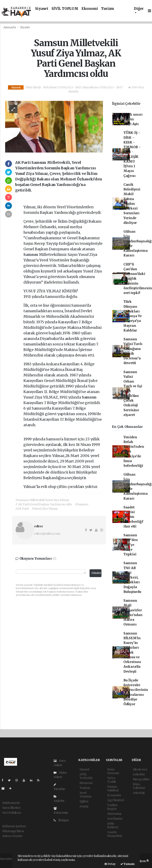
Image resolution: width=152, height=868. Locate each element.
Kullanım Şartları (14, 826)
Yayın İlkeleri (11, 808)
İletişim (61, 820)
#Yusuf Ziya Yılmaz (45, 509)
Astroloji (139, 793)
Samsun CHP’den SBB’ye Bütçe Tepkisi (131, 545)
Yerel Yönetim (85, 795)
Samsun (31, 255)
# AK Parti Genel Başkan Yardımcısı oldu (44, 504)
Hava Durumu (113, 771)
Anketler (139, 774)
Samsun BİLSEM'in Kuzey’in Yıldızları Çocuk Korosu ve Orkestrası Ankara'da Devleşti (132, 652)
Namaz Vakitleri (113, 788)
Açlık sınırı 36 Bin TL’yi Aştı (133, 119)
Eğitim (84, 801)
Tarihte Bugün (112, 807)
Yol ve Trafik (112, 780)
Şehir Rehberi (113, 825)
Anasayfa (10, 27)
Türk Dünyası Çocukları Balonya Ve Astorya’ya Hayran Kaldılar (133, 316)
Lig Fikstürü (116, 800)
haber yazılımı (10, 863)
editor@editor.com (47, 534)
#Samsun (82, 504)
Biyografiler (141, 779)
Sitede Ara (140, 769)
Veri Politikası (12, 813)
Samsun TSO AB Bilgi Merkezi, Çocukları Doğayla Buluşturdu (132, 577)
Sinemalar (114, 814)
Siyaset (42, 9)
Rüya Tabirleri (139, 786)
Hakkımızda (11, 803)
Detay (110, 864)
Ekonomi (90, 9)
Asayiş (84, 806)
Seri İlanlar (115, 819)
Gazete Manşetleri (115, 834)
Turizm (108, 9)
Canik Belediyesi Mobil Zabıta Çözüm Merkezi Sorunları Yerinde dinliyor (132, 204)
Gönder (96, 573)
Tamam (127, 864)
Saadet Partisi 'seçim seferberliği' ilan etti (134, 517)
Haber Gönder (12, 836)
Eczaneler (114, 795)
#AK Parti (22, 509)
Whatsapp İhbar (13, 831)
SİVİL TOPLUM (65, 9)
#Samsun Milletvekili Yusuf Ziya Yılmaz (42, 500)
